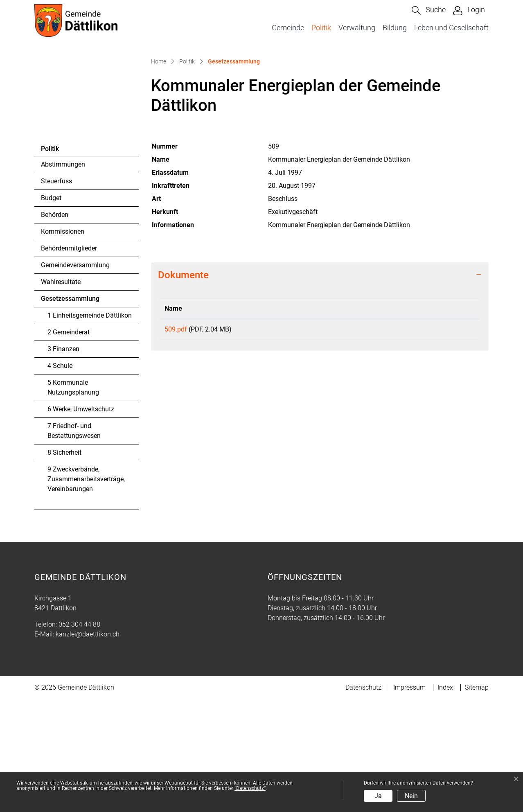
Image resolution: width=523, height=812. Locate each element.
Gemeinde (288, 28)
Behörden (55, 328)
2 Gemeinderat (69, 445)
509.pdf (176, 442)
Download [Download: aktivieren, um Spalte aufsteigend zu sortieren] (384, 421)
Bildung (395, 28)
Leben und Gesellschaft (451, 28)
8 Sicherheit (64, 565)
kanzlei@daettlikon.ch (88, 747)
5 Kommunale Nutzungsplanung (73, 500)
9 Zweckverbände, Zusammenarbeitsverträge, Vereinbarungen (86, 592)
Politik (321, 28)
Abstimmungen (63, 277)
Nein (411, 796)
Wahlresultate (61, 395)
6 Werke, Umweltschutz (81, 522)
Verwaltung (357, 28)
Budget (51, 311)
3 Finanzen (63, 462)
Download (423, 444)
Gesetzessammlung (70, 414)
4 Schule (60, 479)
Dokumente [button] (183, 388)
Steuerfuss (56, 294)
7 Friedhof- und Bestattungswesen (74, 544)
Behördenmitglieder (69, 361)
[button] (429, 10)
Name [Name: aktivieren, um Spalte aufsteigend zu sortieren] (173, 421)
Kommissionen (63, 344)
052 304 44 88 (79, 737)
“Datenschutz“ (250, 788)
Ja (378, 796)
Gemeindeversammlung (75, 378)
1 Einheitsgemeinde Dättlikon (90, 428)
